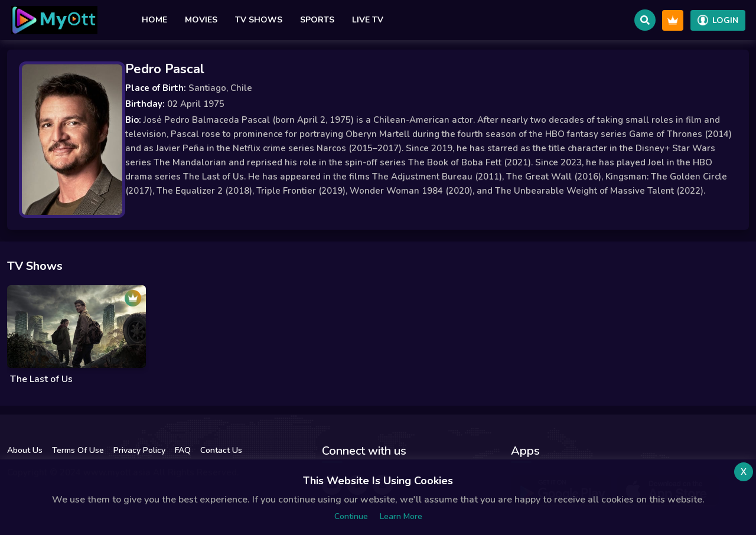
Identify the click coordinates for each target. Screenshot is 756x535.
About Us (25, 450)
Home (154, 20)
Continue (351, 516)
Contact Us (221, 450)
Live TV (368, 20)
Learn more (401, 516)
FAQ (183, 450)
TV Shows (259, 20)
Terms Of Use (78, 450)
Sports (317, 20)
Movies (201, 20)
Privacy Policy (139, 450)
